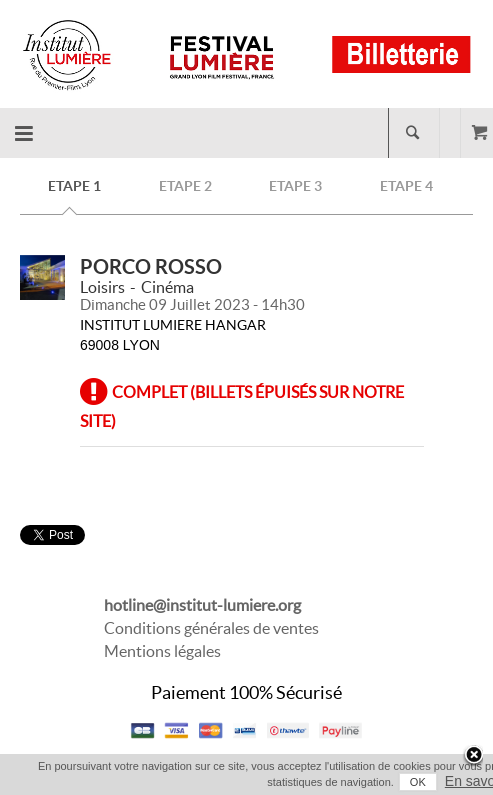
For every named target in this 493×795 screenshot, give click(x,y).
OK (418, 782)
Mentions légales (162, 651)
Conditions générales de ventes (211, 628)
